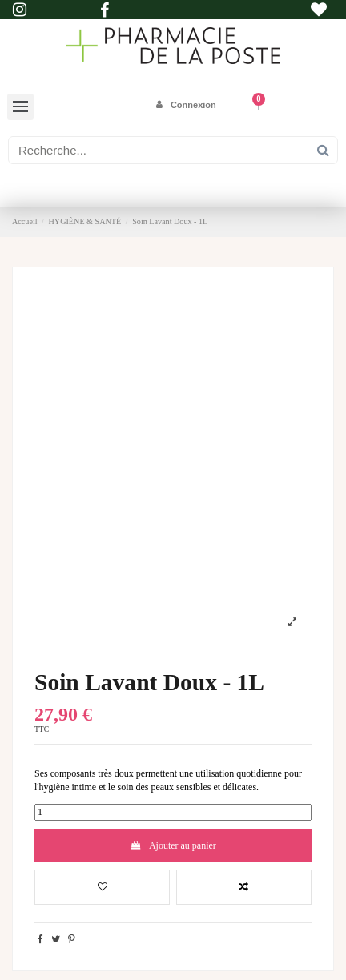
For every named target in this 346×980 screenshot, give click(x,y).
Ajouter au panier (173, 845)
